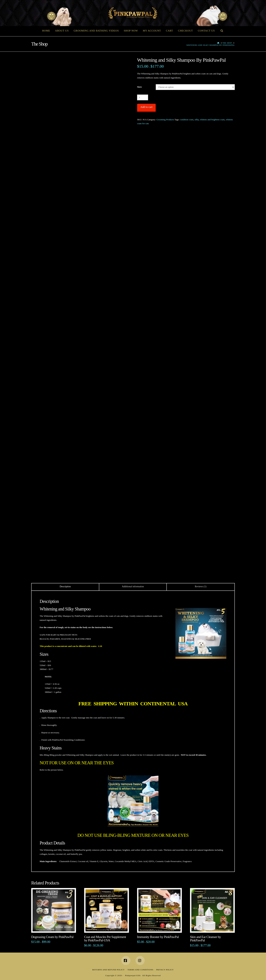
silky (197, 120)
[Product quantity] (143, 97)
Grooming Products (165, 120)
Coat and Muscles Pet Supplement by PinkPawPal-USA (105, 939)
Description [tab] (65, 586)
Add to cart (146, 107)
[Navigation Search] (222, 30)
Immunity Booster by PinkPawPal (158, 937)
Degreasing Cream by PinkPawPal (52, 937)
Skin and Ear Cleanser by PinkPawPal (205, 939)
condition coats (187, 120)
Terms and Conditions (140, 970)
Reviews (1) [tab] (201, 586)
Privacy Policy (165, 970)
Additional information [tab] (133, 586)
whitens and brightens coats (212, 120)
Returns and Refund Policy (108, 970)
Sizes (139, 87)
